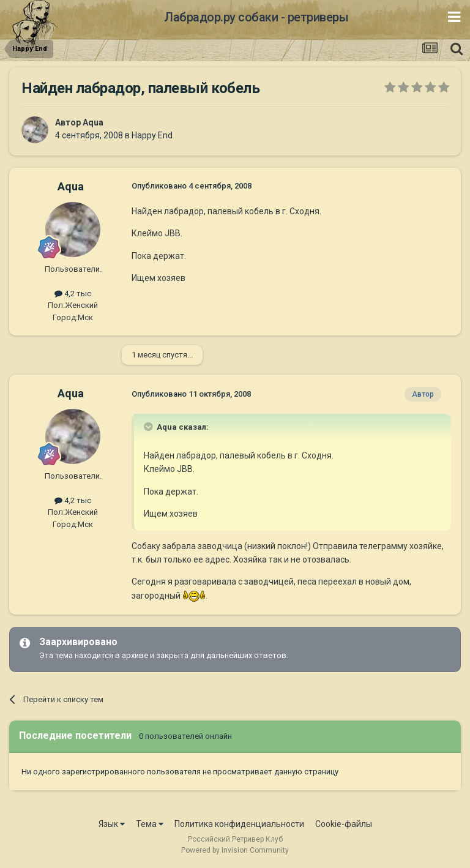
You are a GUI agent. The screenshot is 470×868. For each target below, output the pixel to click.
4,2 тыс (73, 294)
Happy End (152, 135)
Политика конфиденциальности (239, 824)
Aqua (93, 122)
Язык (112, 824)
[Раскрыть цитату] (149, 427)
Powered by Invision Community (235, 850)
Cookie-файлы (344, 824)
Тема (150, 824)
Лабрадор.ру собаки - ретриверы (256, 17)
